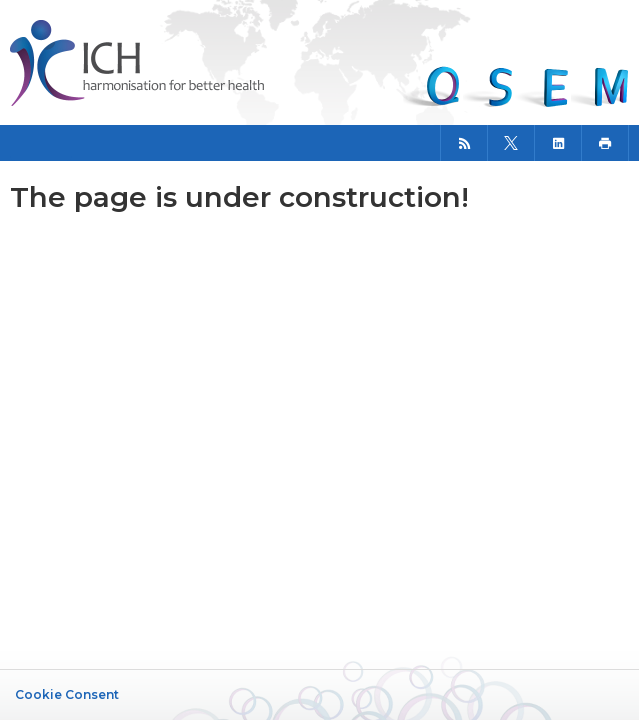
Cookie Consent (67, 694)
